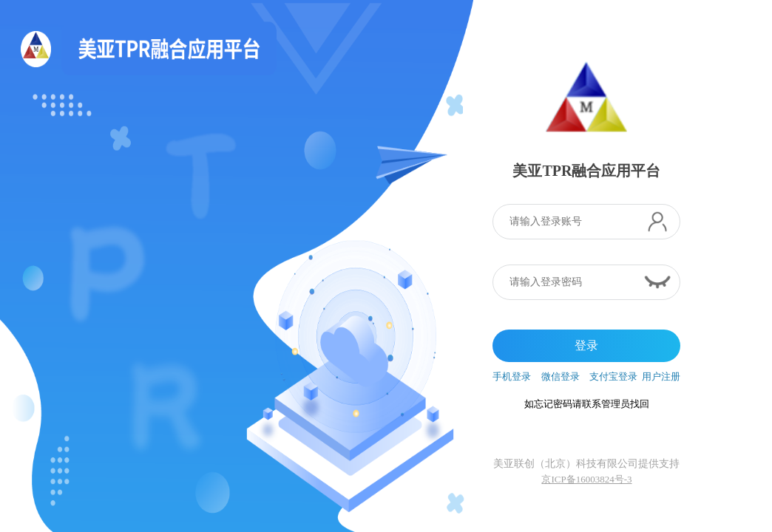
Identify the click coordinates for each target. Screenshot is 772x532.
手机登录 (512, 376)
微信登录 (561, 376)
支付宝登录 (613, 376)
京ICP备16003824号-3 (586, 479)
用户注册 (661, 376)
